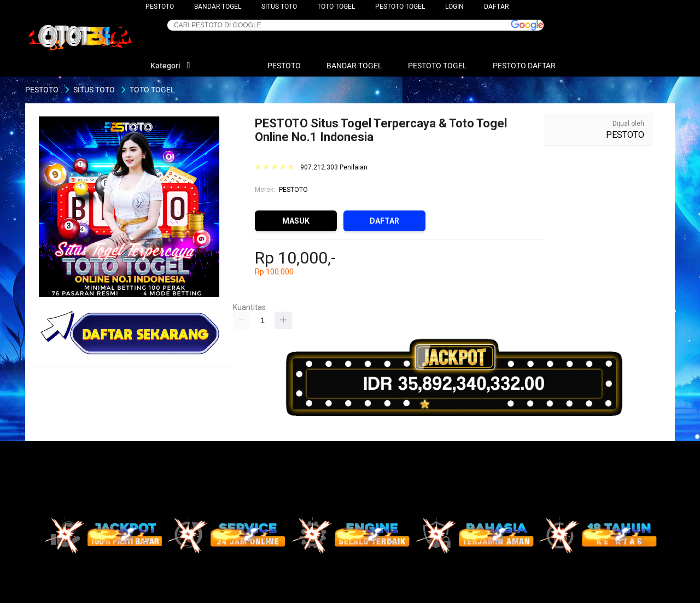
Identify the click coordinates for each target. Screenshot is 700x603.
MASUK (296, 221)
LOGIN (454, 7)
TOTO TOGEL (336, 7)
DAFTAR (496, 7)
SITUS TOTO (279, 7)
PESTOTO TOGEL (400, 7)
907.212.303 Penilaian (334, 168)
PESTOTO (160, 7)
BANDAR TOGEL (218, 7)
